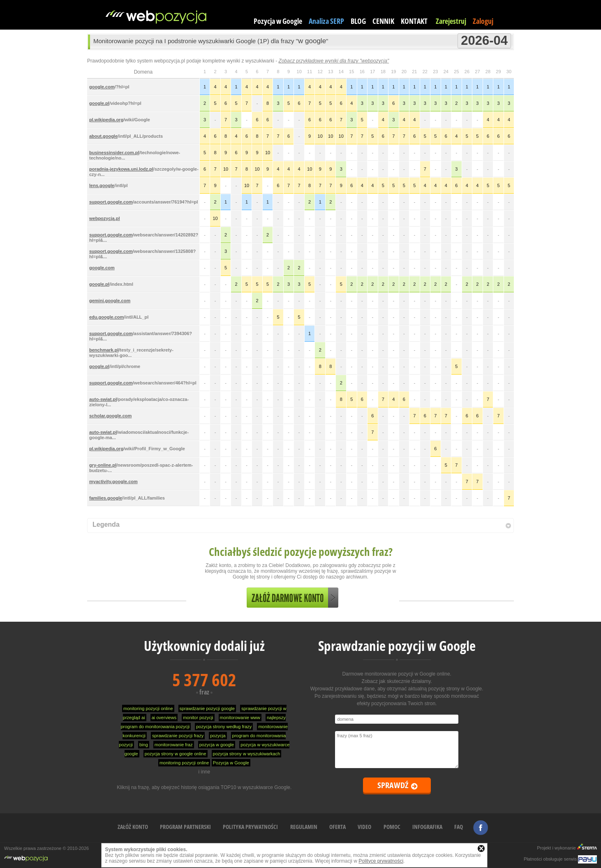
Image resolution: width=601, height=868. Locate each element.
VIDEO (364, 827)
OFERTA (337, 827)
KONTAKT (414, 21)
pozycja (218, 736)
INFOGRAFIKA (427, 827)
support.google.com (111, 202)
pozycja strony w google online (176, 754)
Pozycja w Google (278, 21)
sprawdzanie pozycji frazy (178, 736)
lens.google (102, 185)
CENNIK (383, 21)
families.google (106, 498)
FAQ (459, 827)
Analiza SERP (326, 21)
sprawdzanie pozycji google (207, 708)
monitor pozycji (198, 718)
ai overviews (164, 718)
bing (144, 745)
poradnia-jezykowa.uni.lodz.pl (121, 169)
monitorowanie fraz (174, 745)
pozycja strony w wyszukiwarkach (247, 754)
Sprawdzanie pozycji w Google (397, 646)
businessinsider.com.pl (114, 153)
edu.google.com (106, 317)
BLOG (358, 21)
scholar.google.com (110, 416)
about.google (103, 136)
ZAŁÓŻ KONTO (133, 827)
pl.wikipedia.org (106, 120)
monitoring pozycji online (148, 708)
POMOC (392, 827)
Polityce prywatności (381, 861)
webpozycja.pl (105, 218)
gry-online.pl (103, 465)
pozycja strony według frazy (224, 727)
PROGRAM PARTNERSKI (185, 827)
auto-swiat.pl (103, 399)
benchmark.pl (104, 350)
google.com (102, 87)
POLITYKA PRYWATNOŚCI (250, 827)
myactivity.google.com (113, 481)
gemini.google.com (110, 301)
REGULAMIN (304, 827)
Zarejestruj (451, 21)
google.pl (99, 103)
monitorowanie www (240, 718)
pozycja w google (217, 745)
